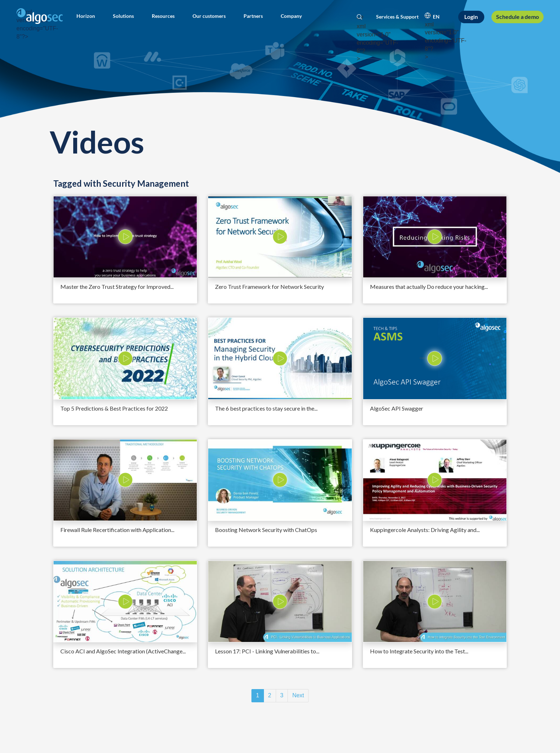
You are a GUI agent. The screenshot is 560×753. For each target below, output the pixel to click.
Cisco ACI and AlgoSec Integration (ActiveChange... (123, 651)
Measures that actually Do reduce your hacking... (429, 287)
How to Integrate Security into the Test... (419, 651)
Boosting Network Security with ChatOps (266, 530)
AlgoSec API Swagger (397, 408)
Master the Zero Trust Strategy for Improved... (117, 287)
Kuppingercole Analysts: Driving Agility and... (425, 530)
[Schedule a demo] (517, 17)
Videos (97, 142)
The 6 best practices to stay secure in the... (266, 408)
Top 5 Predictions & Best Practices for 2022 (114, 408)
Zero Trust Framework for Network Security (269, 287)
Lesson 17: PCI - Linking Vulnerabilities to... (267, 651)
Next (298, 695)
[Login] (471, 17)
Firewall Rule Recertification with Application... (117, 530)
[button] (86, 16)
